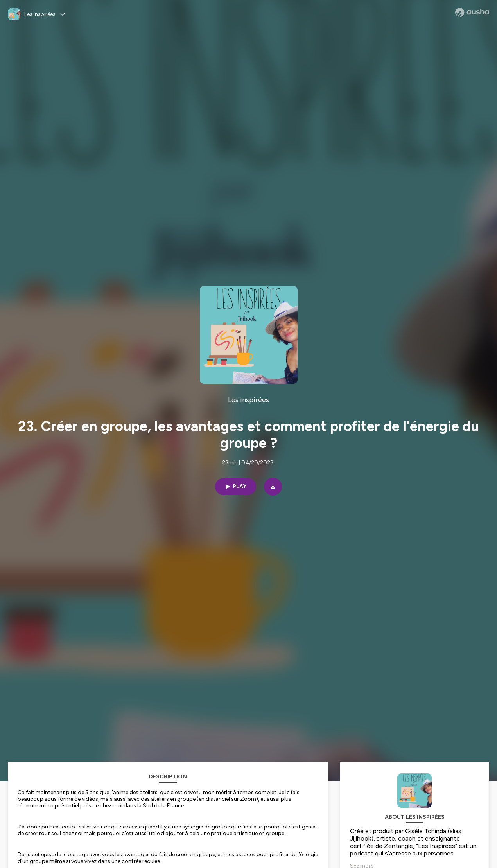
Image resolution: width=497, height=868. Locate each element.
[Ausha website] (472, 13)
